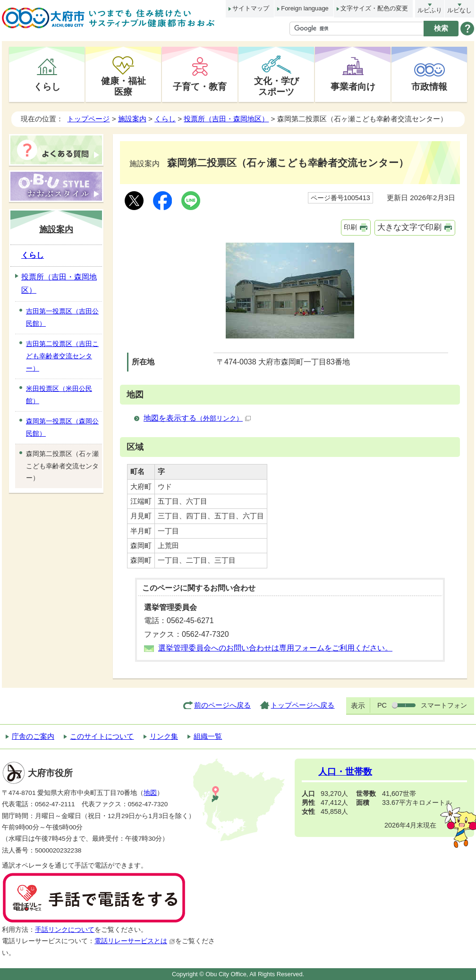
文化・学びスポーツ (276, 86)
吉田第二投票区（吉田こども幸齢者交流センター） (62, 356)
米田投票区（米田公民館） (59, 395)
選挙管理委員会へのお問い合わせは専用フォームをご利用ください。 (275, 648)
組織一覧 (208, 736)
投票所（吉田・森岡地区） (226, 119)
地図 (150, 793)
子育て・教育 (200, 86)
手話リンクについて (65, 930)
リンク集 (164, 736)
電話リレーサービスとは (135, 941)
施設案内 (132, 119)
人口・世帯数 (345, 772)
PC (382, 705)
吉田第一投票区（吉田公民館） (62, 317)
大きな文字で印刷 (409, 227)
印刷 (350, 227)
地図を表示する (197, 418)
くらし (47, 86)
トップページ (88, 119)
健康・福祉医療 (123, 86)
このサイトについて (102, 736)
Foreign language (305, 8)
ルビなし (459, 10)
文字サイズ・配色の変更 (374, 8)
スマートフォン (444, 705)
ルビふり (430, 10)
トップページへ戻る (302, 705)
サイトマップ (251, 8)
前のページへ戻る (222, 705)
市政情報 (429, 86)
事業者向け (353, 86)
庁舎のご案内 (33, 736)
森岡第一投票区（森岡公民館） (62, 427)
